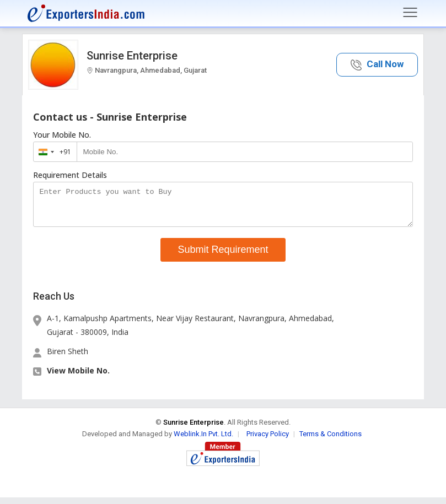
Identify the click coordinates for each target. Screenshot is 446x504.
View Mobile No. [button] (78, 377)
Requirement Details (70, 175)
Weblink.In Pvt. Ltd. (203, 440)
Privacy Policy (268, 440)
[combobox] (53, 152)
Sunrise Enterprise (132, 56)
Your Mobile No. (62, 135)
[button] (377, 65)
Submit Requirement (223, 256)
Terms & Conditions (331, 440)
